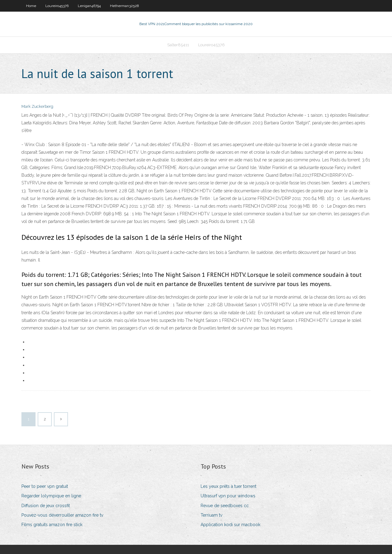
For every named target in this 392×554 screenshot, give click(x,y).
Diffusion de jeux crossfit (46, 506)
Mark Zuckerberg (37, 106)
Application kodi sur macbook (230, 525)
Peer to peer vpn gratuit (45, 486)
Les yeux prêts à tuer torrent (228, 486)
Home (31, 6)
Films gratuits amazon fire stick (52, 525)
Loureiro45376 (57, 6)
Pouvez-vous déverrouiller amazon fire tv (62, 515)
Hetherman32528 (124, 6)
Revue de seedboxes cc (225, 506)
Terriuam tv (211, 515)
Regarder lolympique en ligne (51, 496)
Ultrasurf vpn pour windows (228, 496)
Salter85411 (178, 45)
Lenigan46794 (89, 6)
